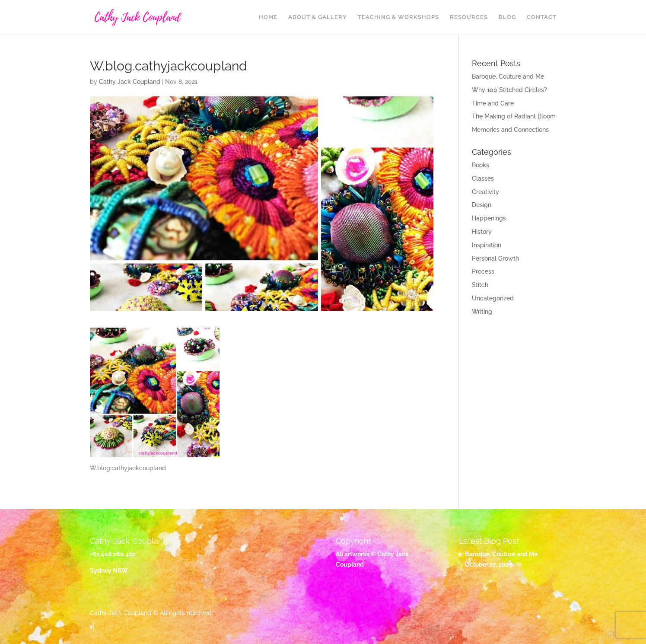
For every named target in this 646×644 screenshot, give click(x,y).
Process (483, 271)
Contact (542, 17)
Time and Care (493, 103)
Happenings (489, 218)
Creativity (485, 192)
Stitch (480, 285)
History (482, 232)
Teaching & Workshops (398, 17)
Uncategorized (493, 298)
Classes (483, 179)
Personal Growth (495, 258)
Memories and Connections (510, 130)
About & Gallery (318, 17)
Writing (482, 312)
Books (481, 165)
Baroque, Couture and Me (508, 77)
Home (268, 17)
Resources (469, 17)
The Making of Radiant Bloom (514, 116)
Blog (507, 17)
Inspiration (487, 245)
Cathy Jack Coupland (130, 82)
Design (482, 205)
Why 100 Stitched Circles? (509, 90)
